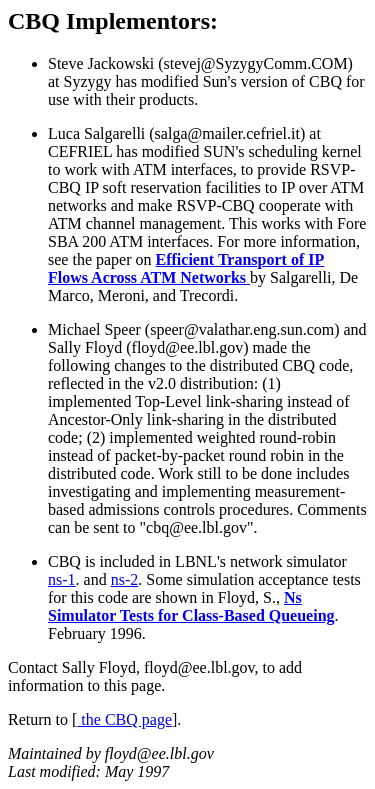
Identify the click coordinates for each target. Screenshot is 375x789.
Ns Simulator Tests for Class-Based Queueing (191, 606)
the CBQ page (124, 719)
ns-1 (62, 579)
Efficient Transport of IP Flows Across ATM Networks (186, 268)
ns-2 (125, 579)
